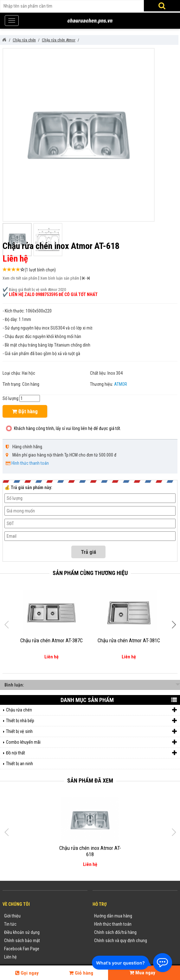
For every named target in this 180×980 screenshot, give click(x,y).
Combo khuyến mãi (91, 742)
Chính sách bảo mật (22, 941)
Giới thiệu (12, 916)
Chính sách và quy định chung (121, 941)
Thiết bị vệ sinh (91, 732)
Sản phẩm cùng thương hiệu (90, 573)
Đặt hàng (25, 411)
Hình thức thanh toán (30, 463)
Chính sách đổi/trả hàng (115, 932)
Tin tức (10, 924)
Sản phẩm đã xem (90, 780)
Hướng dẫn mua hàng (113, 916)
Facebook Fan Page (22, 949)
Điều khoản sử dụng (22, 932)
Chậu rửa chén (91, 710)
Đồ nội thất (91, 753)
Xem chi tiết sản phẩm (20, 278)
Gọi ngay (27, 973)
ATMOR (121, 384)
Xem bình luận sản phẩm (60, 278)
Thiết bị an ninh (19, 764)
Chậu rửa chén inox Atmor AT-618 (90, 851)
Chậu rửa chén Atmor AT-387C (51, 640)
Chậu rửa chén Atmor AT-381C (129, 640)
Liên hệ (10, 957)
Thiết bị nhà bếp (91, 721)
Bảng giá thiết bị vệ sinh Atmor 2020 (37, 290)
